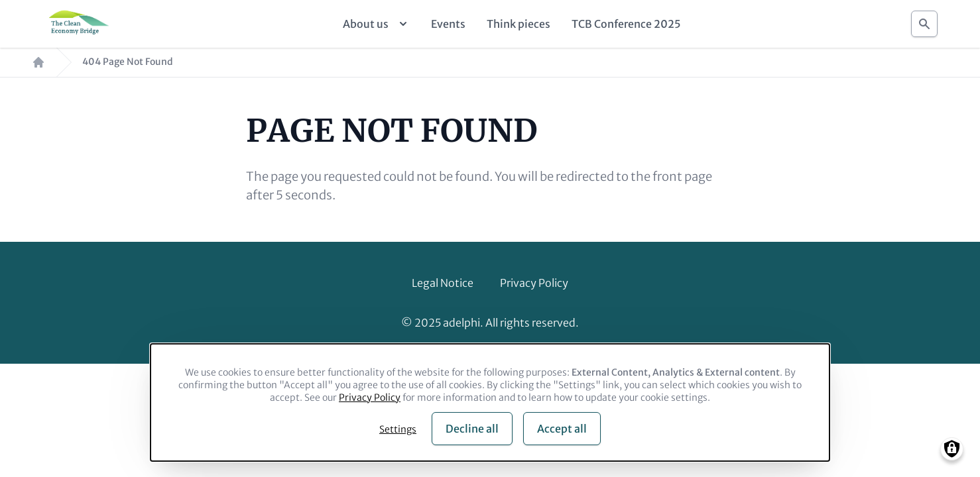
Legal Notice (443, 283)
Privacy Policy (534, 283)
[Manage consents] (952, 449)
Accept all (562, 429)
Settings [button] (398, 429)
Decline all (472, 429)
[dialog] (490, 402)
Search (924, 20)
